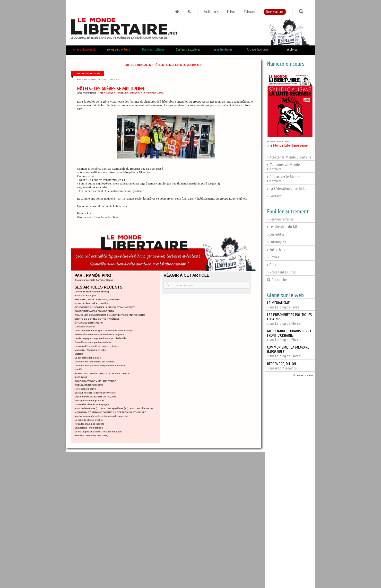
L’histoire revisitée (85, 327)
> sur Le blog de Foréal (284, 305)
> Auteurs (274, 265)
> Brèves (273, 257)
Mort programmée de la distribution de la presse (101, 416)
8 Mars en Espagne (85, 295)
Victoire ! (80, 354)
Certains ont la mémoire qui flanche (94, 362)
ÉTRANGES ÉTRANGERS (89, 323)
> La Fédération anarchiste (287, 189)
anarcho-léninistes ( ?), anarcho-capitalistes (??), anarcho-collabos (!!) (114, 408)
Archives (292, 49)
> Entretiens (276, 250)
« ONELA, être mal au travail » (91, 303)
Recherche (277, 280)
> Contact (274, 196)
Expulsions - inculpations (89, 428)
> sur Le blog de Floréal (289, 335)
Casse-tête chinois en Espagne (92, 404)
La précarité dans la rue (88, 358)
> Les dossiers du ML (282, 227)
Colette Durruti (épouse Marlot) (92, 292)
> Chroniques (276, 242)
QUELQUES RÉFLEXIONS (89, 385)
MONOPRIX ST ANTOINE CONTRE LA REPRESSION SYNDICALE (110, 412)
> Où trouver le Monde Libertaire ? (284, 179)
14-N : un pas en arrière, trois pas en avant (98, 432)
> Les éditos (276, 234)
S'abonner (250, 12)
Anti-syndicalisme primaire (90, 400)
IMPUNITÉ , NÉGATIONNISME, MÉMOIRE (97, 299)
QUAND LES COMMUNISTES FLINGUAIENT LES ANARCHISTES (110, 315)
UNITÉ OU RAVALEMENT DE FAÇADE (95, 397)
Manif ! (78, 369)
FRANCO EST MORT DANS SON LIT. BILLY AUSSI (102, 373)
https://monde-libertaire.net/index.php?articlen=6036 (131, 93)
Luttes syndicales (138, 65)
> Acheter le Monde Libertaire (289, 157)
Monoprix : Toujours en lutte (90, 350)
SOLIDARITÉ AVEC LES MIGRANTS (94, 311)
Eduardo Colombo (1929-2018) (91, 435)
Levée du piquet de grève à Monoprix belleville (100, 338)
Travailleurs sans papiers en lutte (93, 342)
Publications (211, 12)
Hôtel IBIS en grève (85, 389)
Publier (231, 12)
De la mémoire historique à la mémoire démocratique (104, 330)
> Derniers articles (280, 219)
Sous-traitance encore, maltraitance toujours (99, 334)
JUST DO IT (81, 377)
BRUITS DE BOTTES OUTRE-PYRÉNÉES (97, 319)
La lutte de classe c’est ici (89, 420)
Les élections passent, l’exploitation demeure (100, 365)
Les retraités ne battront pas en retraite (96, 346)
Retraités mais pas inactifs (89, 424)
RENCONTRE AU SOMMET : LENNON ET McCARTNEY (105, 307)
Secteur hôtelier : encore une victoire (95, 393)
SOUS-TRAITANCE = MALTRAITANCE (95, 381)
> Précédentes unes (281, 272)
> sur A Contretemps (282, 366)
